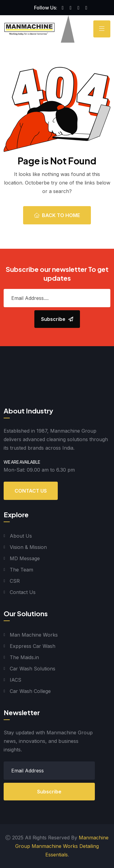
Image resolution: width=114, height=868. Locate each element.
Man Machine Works (34, 635)
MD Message (25, 558)
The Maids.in (24, 657)
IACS (16, 680)
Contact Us (31, 491)
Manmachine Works (55, 846)
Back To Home (57, 215)
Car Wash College (30, 691)
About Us (21, 536)
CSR (15, 581)
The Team (21, 570)
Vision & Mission (28, 547)
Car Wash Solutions (33, 669)
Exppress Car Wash (33, 646)
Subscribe (49, 792)
